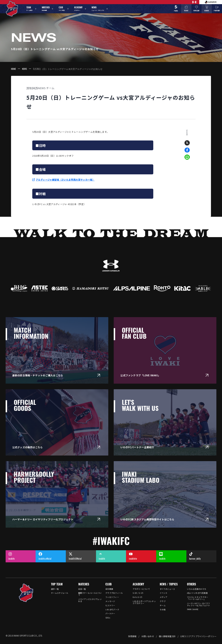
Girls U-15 (137, 597)
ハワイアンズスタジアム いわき (90, 600)
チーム (50, 88)
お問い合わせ (148, 636)
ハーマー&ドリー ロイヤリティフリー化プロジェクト (199, 604)
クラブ (163, 601)
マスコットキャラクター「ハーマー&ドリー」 (198, 598)
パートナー (110, 614)
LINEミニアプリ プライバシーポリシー (198, 636)
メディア (163, 597)
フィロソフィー (112, 597)
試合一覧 (82, 589)
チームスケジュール (60, 593)
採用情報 (132, 636)
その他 (163, 610)
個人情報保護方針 (167, 636)
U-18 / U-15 (138, 593)
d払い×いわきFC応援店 (197, 593)
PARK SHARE (193, 609)
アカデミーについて (141, 589)
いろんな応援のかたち (197, 589)
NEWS (24, 69)
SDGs (108, 618)
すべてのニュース (167, 589)
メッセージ (110, 601)
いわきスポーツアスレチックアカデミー (144, 602)
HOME (13, 69)
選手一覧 (55, 589)
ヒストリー (110, 605)
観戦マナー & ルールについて (90, 594)
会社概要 (109, 589)
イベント (164, 593)
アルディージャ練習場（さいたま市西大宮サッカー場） (65, 180)
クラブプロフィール (114, 593)
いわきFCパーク (112, 610)
